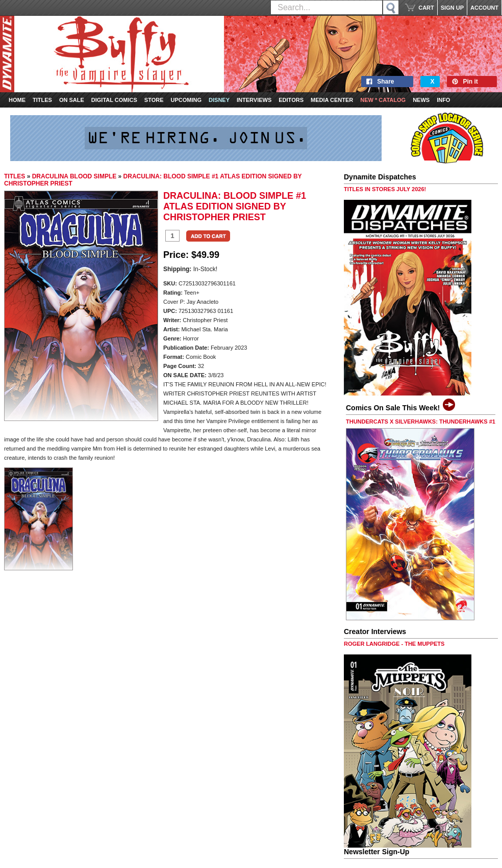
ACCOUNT (484, 8)
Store (154, 100)
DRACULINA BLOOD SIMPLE (74, 176)
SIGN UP (452, 8)
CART (426, 8)
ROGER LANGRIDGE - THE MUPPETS (394, 644)
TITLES (15, 176)
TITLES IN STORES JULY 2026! (385, 189)
